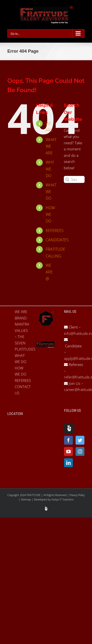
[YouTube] (68, 451)
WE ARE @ (49, 272)
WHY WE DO (50, 169)
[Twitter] (80, 440)
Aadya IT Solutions (62, 499)
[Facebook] (68, 440)
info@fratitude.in (78, 333)
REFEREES (55, 231)
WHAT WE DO (51, 192)
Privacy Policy (77, 495)
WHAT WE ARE (51, 146)
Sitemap (26, 499)
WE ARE (21, 312)
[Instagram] (80, 451)
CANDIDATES (57, 240)
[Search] (67, 179)
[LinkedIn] (68, 463)
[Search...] (74, 179)
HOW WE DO (50, 214)
